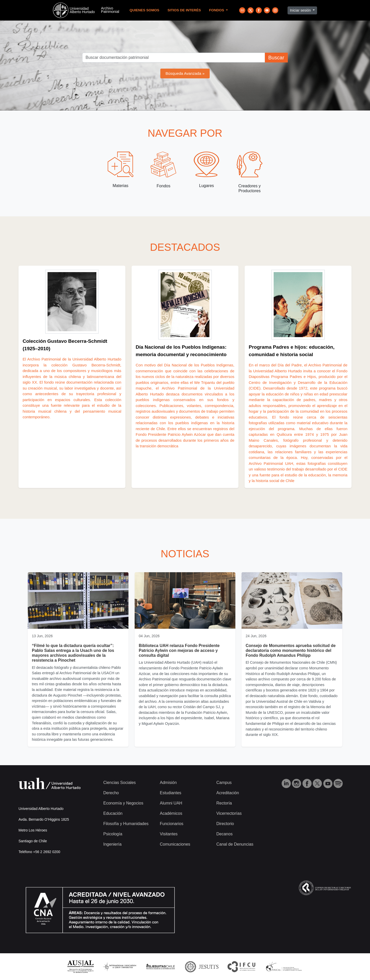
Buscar (276, 58)
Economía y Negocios (123, 803)
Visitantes (169, 834)
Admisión (168, 783)
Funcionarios (172, 824)
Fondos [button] (217, 10)
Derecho (111, 793)
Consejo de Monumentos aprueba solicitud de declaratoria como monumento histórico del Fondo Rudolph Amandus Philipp (291, 650)
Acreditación (228, 793)
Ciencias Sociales (119, 783)
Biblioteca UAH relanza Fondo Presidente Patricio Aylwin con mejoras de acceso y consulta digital (179, 650)
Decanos (224, 834)
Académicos (171, 813)
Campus (224, 783)
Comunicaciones (175, 844)
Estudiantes (171, 793)
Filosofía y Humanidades (126, 824)
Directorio (225, 824)
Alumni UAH (171, 803)
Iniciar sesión (301, 10)
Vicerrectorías (229, 813)
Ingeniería (112, 844)
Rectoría (224, 803)
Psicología (113, 834)
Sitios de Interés (184, 10)
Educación (113, 813)
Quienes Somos (144, 10)
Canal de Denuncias (235, 844)
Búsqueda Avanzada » (185, 73)
